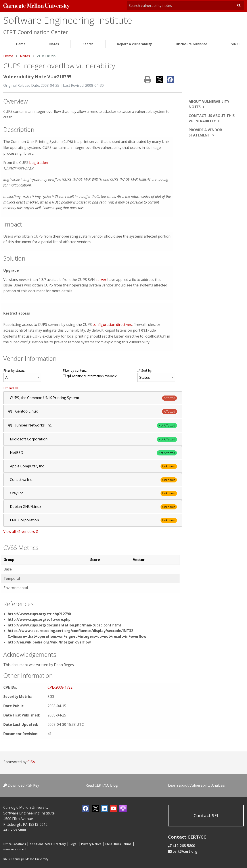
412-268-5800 (15, 829)
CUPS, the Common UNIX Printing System (44, 397)
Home (21, 44)
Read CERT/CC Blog (102, 784)
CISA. (32, 761)
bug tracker (39, 162)
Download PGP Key (21, 784)
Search (88, 44)
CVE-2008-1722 (60, 686)
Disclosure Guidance (191, 44)
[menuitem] (21, 44)
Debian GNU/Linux (26, 506)
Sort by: (145, 370)
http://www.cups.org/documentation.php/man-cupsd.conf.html (64, 624)
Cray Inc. (17, 492)
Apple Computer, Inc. (27, 465)
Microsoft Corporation (29, 438)
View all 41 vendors (21, 531)
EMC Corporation (24, 519)
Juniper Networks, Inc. (34, 424)
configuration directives (112, 324)
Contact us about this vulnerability (212, 118)
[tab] (93, 397)
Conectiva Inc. (21, 479)
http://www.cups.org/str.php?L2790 (39, 613)
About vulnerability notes (209, 104)
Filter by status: (14, 370)
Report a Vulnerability (135, 44)
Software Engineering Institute (68, 20)
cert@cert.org (185, 851)
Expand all (11, 387)
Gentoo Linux (26, 410)
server (101, 279)
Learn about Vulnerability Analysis (196, 784)
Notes (54, 44)
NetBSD (17, 452)
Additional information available (92, 375)
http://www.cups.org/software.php (39, 618)
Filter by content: (75, 370)
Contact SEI (206, 815)
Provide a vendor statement (205, 133)
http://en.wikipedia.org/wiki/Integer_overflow (49, 641)
